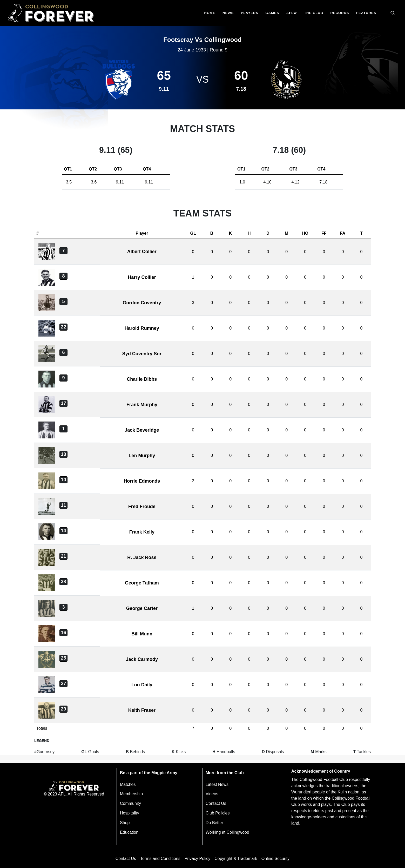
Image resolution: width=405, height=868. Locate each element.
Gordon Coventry (142, 303)
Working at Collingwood (227, 832)
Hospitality (130, 813)
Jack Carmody (142, 659)
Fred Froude (142, 507)
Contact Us (216, 803)
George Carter (142, 608)
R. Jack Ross (142, 557)
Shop (125, 823)
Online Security (276, 859)
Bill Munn (142, 634)
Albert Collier (142, 252)
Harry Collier (142, 277)
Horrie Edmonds (142, 481)
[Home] (210, 13)
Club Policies (218, 813)
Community (130, 803)
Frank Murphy (142, 405)
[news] (228, 13)
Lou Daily (142, 685)
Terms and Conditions (160, 859)
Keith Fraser (142, 710)
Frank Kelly (142, 532)
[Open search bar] (393, 13)
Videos (212, 794)
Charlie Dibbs (142, 379)
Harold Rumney (142, 328)
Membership (131, 794)
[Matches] (272, 13)
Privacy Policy (198, 859)
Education (129, 832)
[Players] (250, 13)
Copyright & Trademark (236, 859)
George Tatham (142, 583)
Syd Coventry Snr (142, 354)
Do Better (214, 823)
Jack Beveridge (142, 430)
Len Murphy (142, 456)
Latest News (217, 784)
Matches (128, 784)
